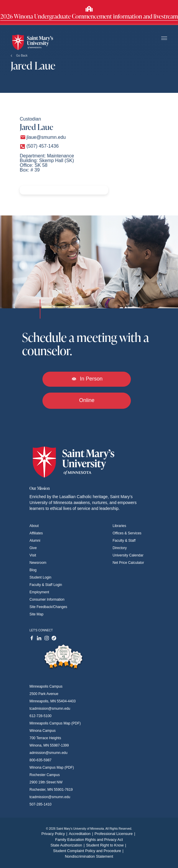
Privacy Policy (55, 834)
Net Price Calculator (128, 563)
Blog (33, 570)
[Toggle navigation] (164, 38)
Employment (39, 592)
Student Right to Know (107, 845)
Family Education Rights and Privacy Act (89, 840)
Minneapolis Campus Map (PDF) (55, 723)
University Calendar (128, 555)
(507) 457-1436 (43, 146)
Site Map (36, 614)
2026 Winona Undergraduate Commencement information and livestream (89, 16)
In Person (87, 379)
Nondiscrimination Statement (89, 856)
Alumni (35, 541)
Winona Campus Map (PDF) (52, 767)
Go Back (19, 56)
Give (33, 548)
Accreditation (81, 834)
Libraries (119, 526)
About (34, 526)
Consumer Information (47, 599)
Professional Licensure (116, 834)
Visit (33, 555)
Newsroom (38, 563)
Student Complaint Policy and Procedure (89, 851)
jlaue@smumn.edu (46, 137)
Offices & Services (127, 533)
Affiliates (36, 533)
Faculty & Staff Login (46, 585)
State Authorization (68, 845)
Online (87, 400)
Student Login (40, 577)
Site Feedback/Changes (48, 607)
